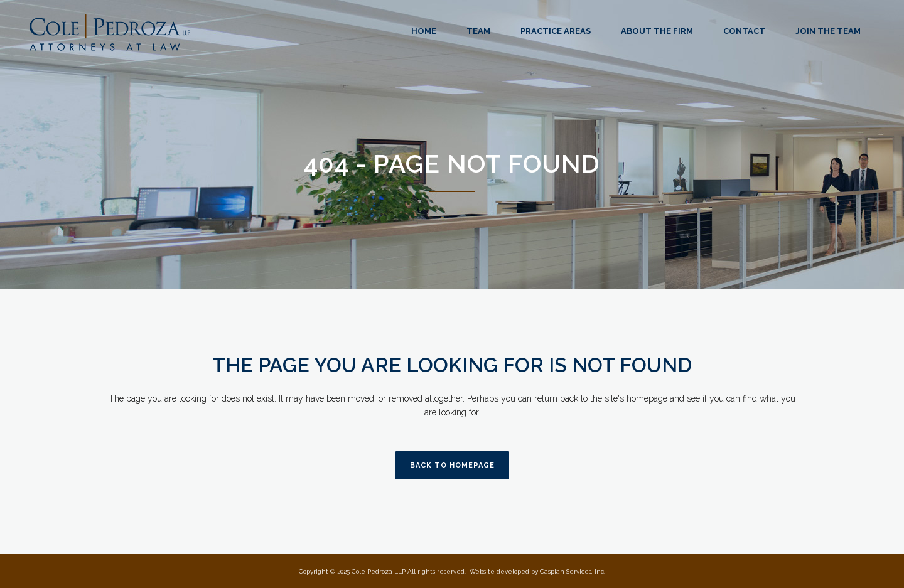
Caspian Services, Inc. (573, 571)
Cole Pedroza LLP (379, 571)
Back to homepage (452, 465)
